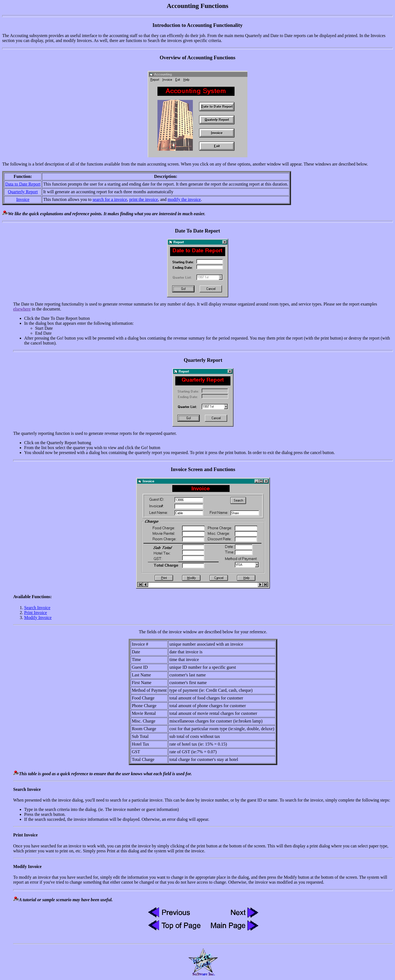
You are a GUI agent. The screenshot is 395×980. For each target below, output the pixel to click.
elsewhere (22, 309)
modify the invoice (184, 199)
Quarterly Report (23, 192)
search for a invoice (110, 199)
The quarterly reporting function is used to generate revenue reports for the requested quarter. (203, 446)
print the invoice (144, 199)
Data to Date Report (23, 184)
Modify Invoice (38, 618)
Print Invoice (36, 613)
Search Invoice (37, 608)
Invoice (23, 199)
